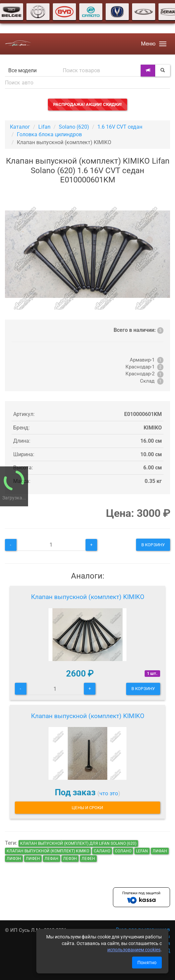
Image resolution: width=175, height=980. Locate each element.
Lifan (44, 127)
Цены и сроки (87, 808)
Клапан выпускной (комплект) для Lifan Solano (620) (78, 843)
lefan (142, 851)
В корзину (153, 545)
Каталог (20, 127)
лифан (160, 851)
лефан (52, 859)
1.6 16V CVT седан (120, 127)
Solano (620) (74, 127)
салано (102, 851)
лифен (33, 859)
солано (123, 851)
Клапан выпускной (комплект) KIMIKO (88, 597)
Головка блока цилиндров (49, 134)
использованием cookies (134, 950)
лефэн (70, 859)
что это (109, 793)
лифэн (14, 859)
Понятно (147, 963)
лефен (88, 859)
